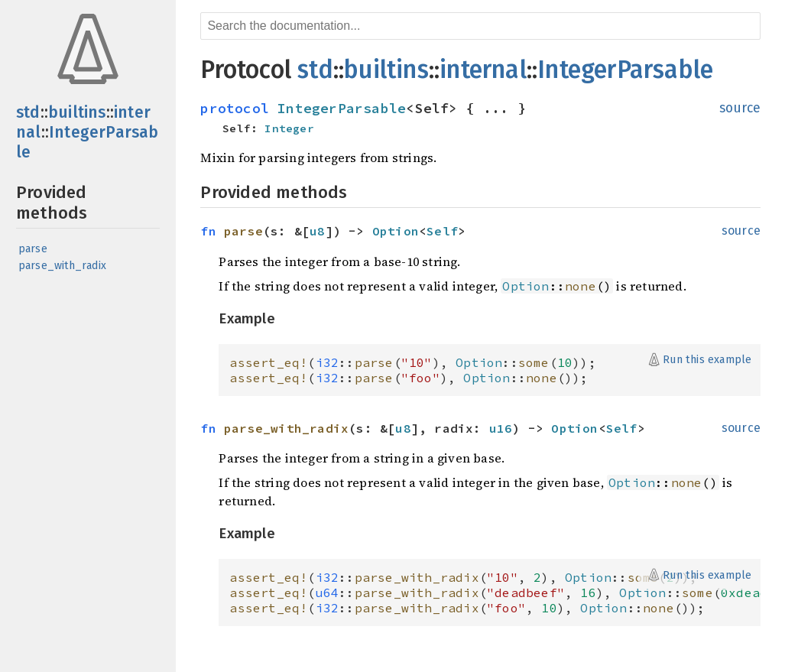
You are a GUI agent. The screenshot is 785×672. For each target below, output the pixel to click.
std (28, 112)
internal (483, 70)
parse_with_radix (62, 266)
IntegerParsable (625, 70)
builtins (77, 112)
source (740, 108)
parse (33, 249)
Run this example (707, 360)
